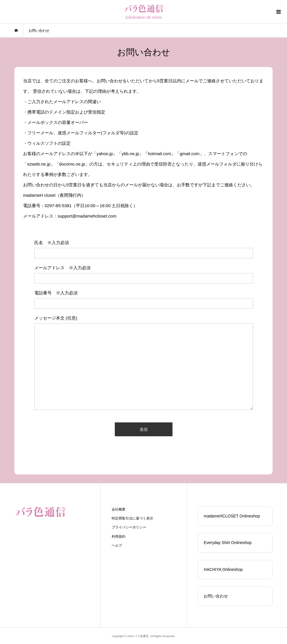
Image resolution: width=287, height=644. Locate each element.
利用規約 (119, 537)
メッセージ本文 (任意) (56, 318)
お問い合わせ (216, 596)
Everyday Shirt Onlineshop (228, 543)
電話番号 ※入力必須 (56, 293)
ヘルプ (117, 545)
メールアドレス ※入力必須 (62, 268)
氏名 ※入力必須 (52, 243)
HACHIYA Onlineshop (223, 569)
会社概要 (119, 509)
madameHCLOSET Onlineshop (232, 516)
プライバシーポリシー (129, 527)
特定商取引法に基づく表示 (132, 518)
